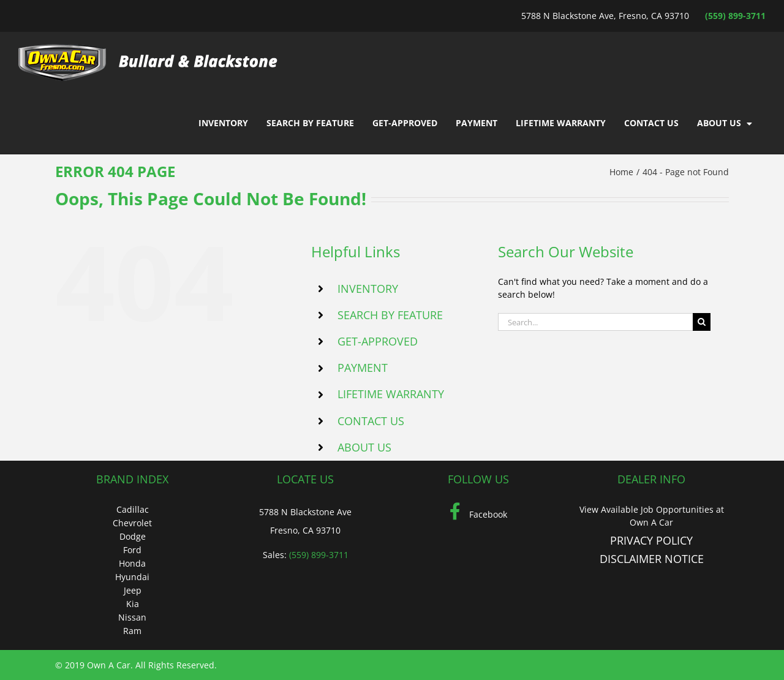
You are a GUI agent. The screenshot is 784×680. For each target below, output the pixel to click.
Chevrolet (132, 523)
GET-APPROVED (378, 341)
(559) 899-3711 (735, 16)
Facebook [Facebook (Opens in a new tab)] (478, 514)
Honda (132, 563)
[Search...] (595, 322)
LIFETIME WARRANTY (391, 394)
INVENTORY (368, 289)
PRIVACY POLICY (651, 540)
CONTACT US (371, 421)
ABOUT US (364, 447)
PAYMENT (363, 368)
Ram (132, 631)
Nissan (132, 617)
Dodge (133, 536)
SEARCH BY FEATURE (390, 315)
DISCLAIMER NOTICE (652, 559)
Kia (133, 604)
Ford (132, 550)
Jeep (133, 590)
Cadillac (133, 509)
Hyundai (132, 577)
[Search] (702, 322)
